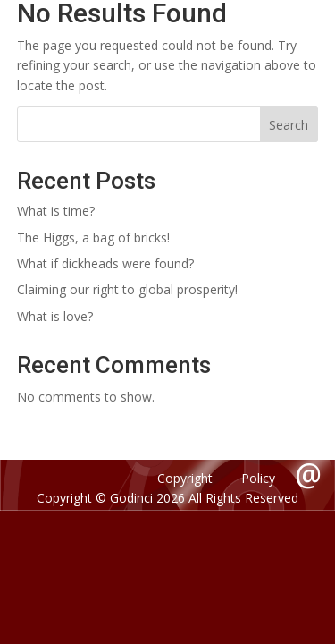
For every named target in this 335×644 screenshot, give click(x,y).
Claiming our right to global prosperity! (127, 289)
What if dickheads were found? (105, 263)
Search (289, 125)
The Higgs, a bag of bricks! (93, 237)
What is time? (56, 211)
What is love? (55, 316)
